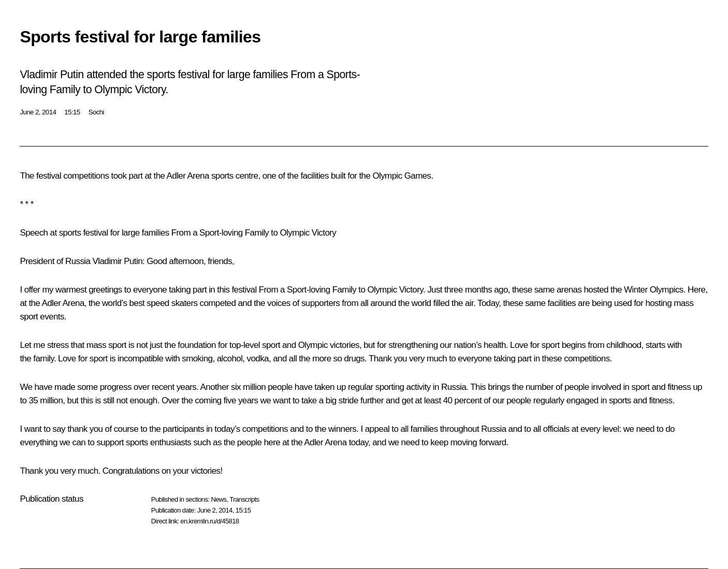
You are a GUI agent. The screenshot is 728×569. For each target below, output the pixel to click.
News (219, 499)
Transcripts (244, 499)
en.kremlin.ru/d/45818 (209, 521)
